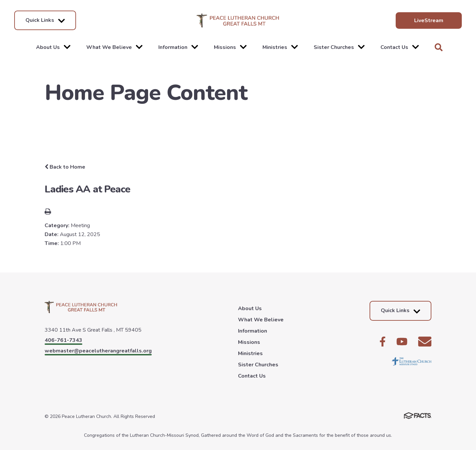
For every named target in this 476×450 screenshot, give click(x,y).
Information (178, 47)
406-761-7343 (63, 340)
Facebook (383, 342)
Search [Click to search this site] (439, 47)
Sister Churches (339, 47)
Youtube (402, 342)
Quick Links (45, 20)
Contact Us (400, 47)
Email (425, 342)
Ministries (280, 47)
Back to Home (65, 167)
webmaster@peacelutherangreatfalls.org (98, 351)
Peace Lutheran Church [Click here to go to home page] (238, 20)
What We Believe (114, 47)
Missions (230, 47)
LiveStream (429, 20)
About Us (53, 47)
